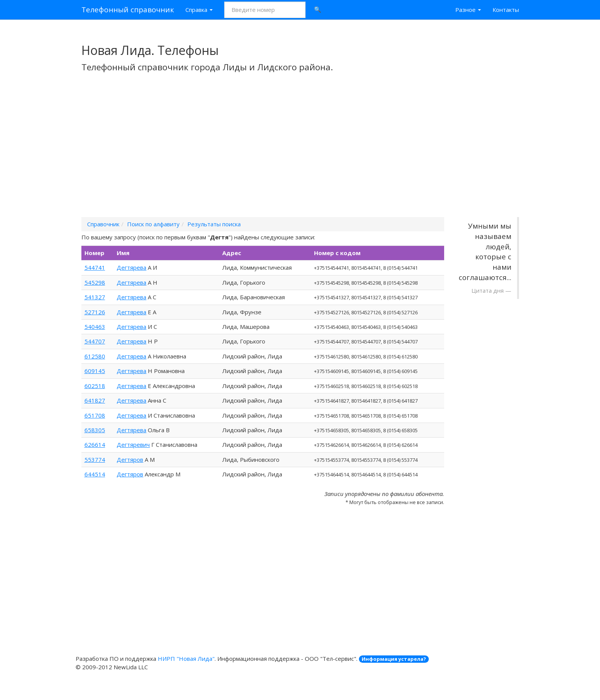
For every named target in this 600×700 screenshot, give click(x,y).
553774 (95, 459)
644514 (95, 474)
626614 (95, 445)
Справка (199, 10)
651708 (95, 415)
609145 (95, 371)
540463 (95, 327)
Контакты (506, 10)
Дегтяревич (133, 445)
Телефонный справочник (128, 10)
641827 (95, 400)
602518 (95, 386)
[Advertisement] (300, 155)
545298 (95, 282)
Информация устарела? (394, 659)
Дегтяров (130, 459)
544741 (95, 267)
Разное (468, 10)
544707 (95, 341)
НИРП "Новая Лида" (186, 659)
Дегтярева (131, 267)
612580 (95, 356)
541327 (95, 297)
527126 (95, 312)
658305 (95, 430)
